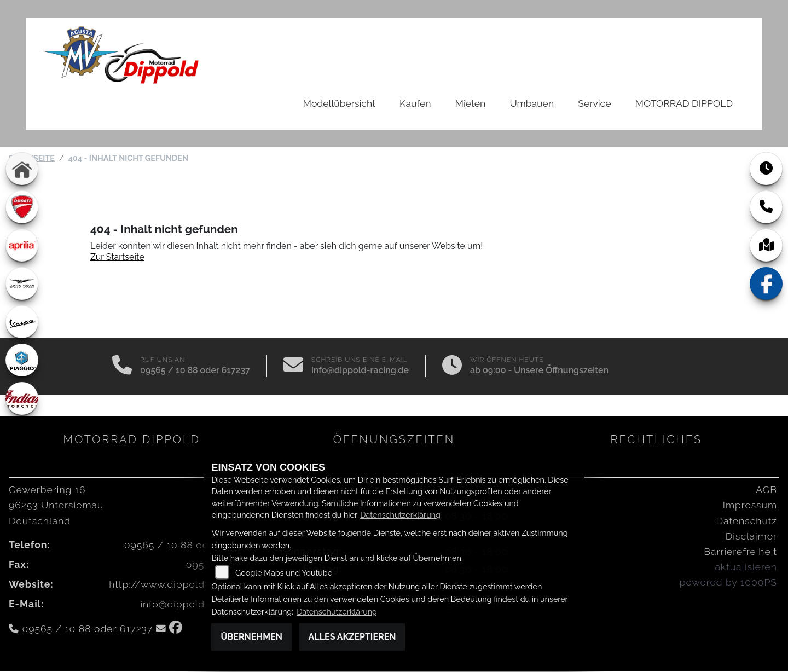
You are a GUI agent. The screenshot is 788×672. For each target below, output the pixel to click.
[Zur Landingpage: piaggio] (22, 361)
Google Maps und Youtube (284, 573)
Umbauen (532, 103)
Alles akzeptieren (352, 637)
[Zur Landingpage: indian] (22, 399)
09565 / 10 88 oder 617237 (195, 371)
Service (594, 103)
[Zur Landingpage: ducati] (22, 207)
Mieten (471, 103)
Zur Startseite (117, 257)
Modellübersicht (339, 103)
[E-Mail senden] (293, 367)
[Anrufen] (122, 367)
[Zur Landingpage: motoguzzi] (22, 284)
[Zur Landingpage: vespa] (22, 322)
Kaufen (415, 103)
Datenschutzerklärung (400, 515)
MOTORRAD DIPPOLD (684, 103)
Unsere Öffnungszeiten (561, 371)
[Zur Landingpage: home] (22, 169)
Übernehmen (251, 637)
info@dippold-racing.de (360, 371)
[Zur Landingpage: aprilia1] (22, 246)
